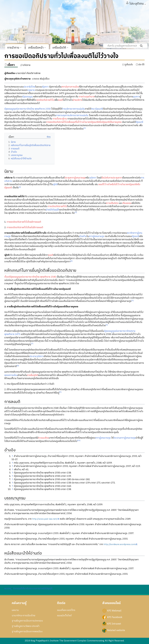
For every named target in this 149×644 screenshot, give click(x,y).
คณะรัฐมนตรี (97, 109)
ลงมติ (61, 100)
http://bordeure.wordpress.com (119, 544)
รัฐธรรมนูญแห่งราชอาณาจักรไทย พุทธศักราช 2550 (28, 109)
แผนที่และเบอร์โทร (66, 610)
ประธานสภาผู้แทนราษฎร (124, 438)
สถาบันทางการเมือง (70, 87)
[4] (71, 261)
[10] (79, 440)
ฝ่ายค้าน (83, 236)
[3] (76, 212)
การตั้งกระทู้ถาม (60, 119)
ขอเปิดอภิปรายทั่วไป (45, 100)
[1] (85, 128)
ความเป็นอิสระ (112, 203)
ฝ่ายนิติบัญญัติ (52, 210)
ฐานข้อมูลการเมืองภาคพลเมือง (27, 632)
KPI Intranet (114, 624)
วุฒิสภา (93, 178)
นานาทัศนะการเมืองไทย (23, 616)
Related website (116, 630)
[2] (20, 187)
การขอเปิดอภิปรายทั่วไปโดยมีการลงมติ (24, 222)
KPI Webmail (114, 611)
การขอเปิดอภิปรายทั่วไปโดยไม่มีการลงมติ (25, 227)
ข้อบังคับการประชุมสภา (112, 178)
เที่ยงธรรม (127, 203)
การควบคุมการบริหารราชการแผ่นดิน (72, 115)
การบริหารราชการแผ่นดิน (73, 109)
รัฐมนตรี (139, 122)
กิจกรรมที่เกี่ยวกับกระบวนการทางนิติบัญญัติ (33, 589)
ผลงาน (15, 610)
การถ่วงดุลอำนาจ (87, 97)
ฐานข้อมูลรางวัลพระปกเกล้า (26, 626)
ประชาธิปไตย (29, 87)
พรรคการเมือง (11, 375)
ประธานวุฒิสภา (37, 356)
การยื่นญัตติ (33, 375)
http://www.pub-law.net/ (45, 519)
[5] (132, 301)
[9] (60, 392)
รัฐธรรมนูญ (27, 97)
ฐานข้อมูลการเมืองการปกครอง (27, 621)
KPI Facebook (115, 617)
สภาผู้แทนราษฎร (96, 236)
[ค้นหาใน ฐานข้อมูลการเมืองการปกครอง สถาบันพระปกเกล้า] (125, 46)
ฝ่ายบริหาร (77, 100)
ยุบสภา (136, 97)
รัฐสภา (45, 87)
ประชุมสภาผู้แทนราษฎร (75, 178)
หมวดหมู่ (8, 589)
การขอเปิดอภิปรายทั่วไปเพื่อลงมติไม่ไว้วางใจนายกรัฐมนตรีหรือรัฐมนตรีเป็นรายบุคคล (84, 122)
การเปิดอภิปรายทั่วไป (57, 206)
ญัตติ (55, 184)
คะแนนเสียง (44, 438)
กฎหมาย (31, 90)
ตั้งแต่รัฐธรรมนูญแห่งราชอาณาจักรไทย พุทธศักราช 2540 (30, 277)
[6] (107, 325)
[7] (32, 344)
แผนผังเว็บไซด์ (64, 616)
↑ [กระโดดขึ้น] (12, 456)
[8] (18, 366)
